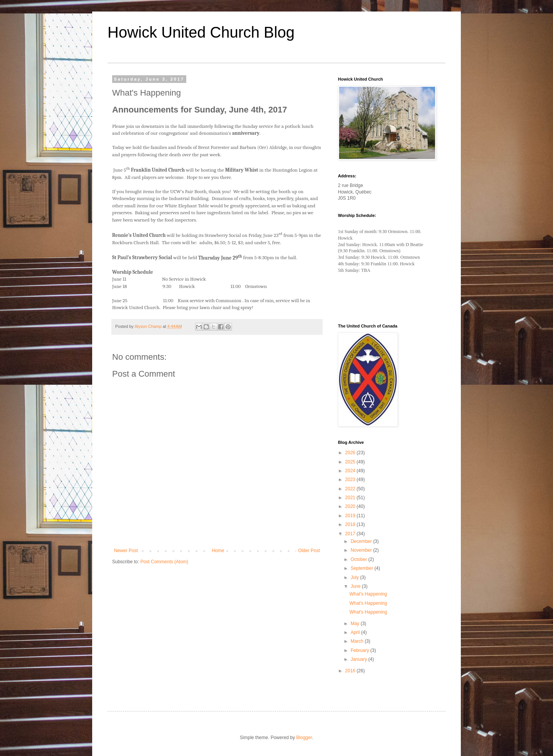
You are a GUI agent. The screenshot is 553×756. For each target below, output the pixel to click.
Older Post (309, 551)
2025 (351, 462)
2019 (351, 516)
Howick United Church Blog (201, 32)
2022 (351, 489)
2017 (351, 534)
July (355, 577)
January (359, 659)
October (359, 559)
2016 (351, 671)
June (356, 586)
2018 (351, 524)
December (362, 541)
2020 (351, 506)
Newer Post (126, 551)
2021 (351, 498)
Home (218, 551)
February (360, 650)
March (358, 641)
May (356, 624)
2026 (351, 453)
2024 (351, 471)
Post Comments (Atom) (164, 562)
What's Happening (368, 594)
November (362, 550)
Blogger (304, 738)
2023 (351, 480)
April (356, 632)
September (363, 568)
